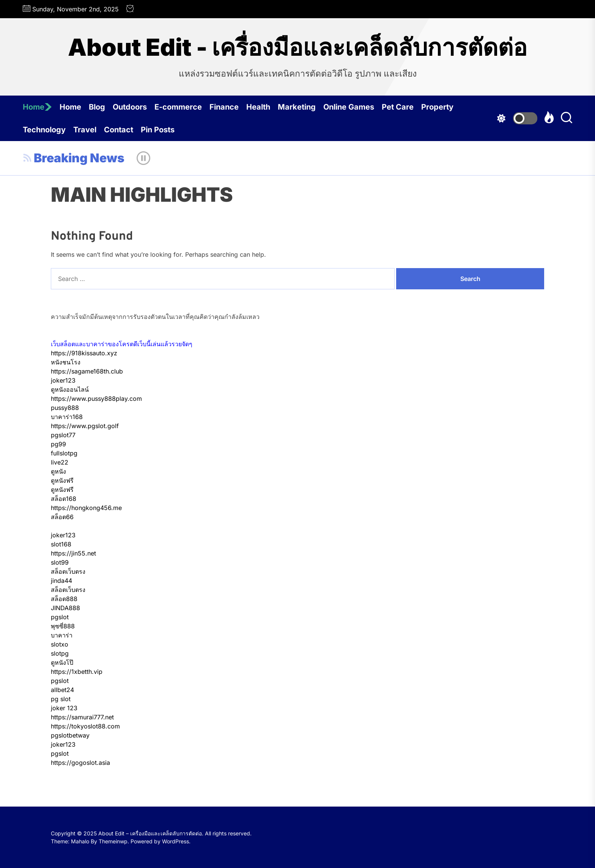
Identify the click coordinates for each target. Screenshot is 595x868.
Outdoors (130, 107)
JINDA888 (65, 608)
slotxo (60, 644)
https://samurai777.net (82, 717)
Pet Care (398, 107)
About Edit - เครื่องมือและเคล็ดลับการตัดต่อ (297, 47)
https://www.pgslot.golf (85, 426)
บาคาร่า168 (67, 417)
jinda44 (61, 581)
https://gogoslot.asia (80, 763)
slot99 (60, 562)
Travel (85, 130)
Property (437, 107)
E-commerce (178, 107)
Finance (224, 107)
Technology (44, 130)
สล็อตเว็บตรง (68, 571)
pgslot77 (63, 435)
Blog (97, 107)
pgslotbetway (70, 735)
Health (258, 107)
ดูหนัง (58, 471)
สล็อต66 (62, 517)
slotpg (60, 653)
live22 (60, 462)
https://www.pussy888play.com (96, 399)
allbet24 (62, 690)
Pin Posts (158, 130)
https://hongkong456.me (86, 508)
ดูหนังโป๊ (62, 662)
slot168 (61, 544)
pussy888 (65, 408)
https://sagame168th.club (87, 371)
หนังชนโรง (66, 362)
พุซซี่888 (63, 626)
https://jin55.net (73, 553)
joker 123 (64, 708)
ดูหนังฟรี (62, 480)
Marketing (297, 107)
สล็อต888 (64, 599)
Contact (119, 130)
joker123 (63, 380)
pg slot (61, 699)
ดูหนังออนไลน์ (70, 389)
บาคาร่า (62, 635)
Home (37, 107)
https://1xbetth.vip (77, 672)
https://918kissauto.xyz (84, 353)
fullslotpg (64, 453)
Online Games (349, 107)
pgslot (60, 617)
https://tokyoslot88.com (85, 726)
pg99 (58, 444)
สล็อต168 (64, 499)
